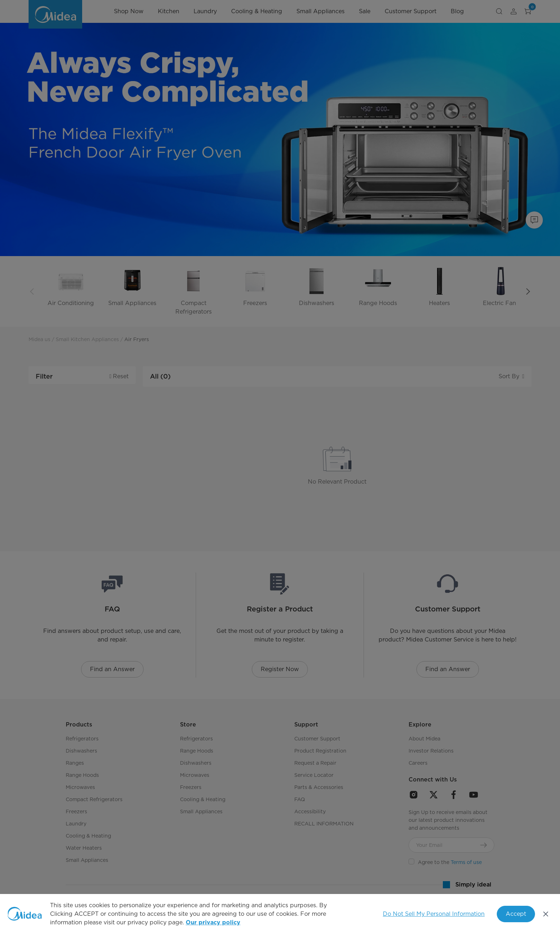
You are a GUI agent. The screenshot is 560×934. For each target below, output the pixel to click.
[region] (280, 914)
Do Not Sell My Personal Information (434, 914)
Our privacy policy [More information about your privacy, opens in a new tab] (213, 923)
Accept (516, 914)
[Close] (546, 914)
